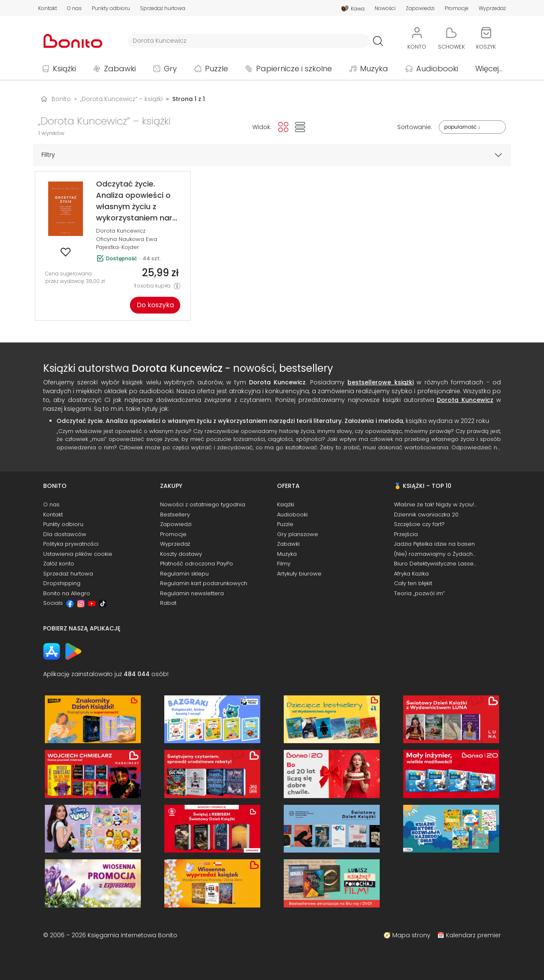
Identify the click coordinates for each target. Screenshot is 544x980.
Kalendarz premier (473, 935)
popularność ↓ (462, 127)
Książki (64, 69)
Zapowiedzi (420, 8)
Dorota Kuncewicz (121, 231)
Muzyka (374, 69)
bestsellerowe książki (380, 382)
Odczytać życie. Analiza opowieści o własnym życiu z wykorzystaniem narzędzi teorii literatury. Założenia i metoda (230, 421)
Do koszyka (155, 305)
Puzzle (216, 69)
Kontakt (48, 8)
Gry (170, 69)
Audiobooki (437, 69)
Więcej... (489, 69)
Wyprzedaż (492, 8)
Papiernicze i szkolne (294, 69)
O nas (74, 8)
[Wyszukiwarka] (249, 41)
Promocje (457, 8)
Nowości (385, 8)
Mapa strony (411, 935)
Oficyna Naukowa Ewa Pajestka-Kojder (127, 243)
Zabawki (120, 69)
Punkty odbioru (111, 8)
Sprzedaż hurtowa (163, 8)
